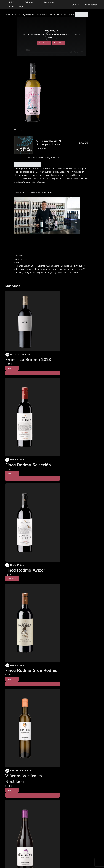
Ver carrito (81, 14)
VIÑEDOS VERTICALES (21, 771)
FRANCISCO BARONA (20, 354)
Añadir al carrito (28, 164)
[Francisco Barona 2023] (33, 321)
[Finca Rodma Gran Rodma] (33, 623)
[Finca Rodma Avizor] (33, 522)
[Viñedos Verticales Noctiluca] (33, 728)
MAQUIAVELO (43, 149)
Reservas (49, 2)
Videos (29, 2)
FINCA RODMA (17, 460)
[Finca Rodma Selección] (33, 417)
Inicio (12, 2)
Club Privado (16, 7)
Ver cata (12, 368)
